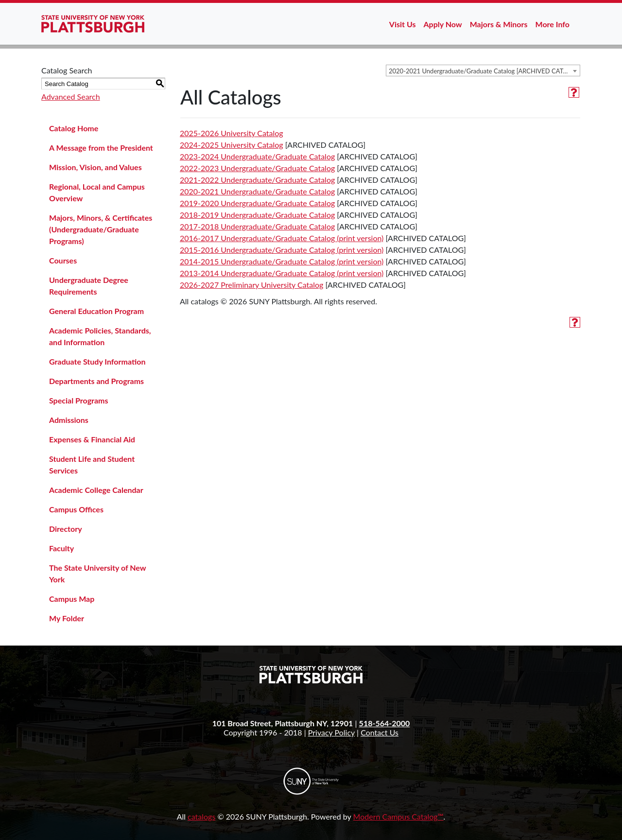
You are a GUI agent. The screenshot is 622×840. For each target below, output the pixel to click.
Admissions (69, 420)
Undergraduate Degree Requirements (89, 286)
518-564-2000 (385, 723)
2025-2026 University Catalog (232, 133)
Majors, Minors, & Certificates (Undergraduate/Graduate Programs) (101, 229)
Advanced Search (71, 96)
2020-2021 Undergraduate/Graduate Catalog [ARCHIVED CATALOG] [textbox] (484, 71)
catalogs (201, 816)
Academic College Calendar (96, 490)
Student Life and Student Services (92, 464)
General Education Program (96, 311)
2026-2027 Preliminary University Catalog (251, 285)
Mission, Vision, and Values (95, 167)
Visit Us (403, 24)
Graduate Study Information (97, 361)
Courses (63, 260)
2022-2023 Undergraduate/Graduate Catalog (257, 168)
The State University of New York (97, 573)
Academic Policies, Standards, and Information (100, 336)
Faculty (61, 548)
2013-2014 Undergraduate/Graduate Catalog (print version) (282, 273)
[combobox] (483, 70)
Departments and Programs (96, 381)
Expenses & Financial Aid (92, 439)
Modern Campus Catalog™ (398, 816)
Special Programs (79, 400)
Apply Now (443, 24)
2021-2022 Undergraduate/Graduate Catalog (257, 180)
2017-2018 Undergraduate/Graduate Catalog (257, 226)
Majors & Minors (499, 24)
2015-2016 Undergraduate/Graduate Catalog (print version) (282, 250)
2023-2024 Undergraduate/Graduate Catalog (257, 156)
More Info (553, 24)
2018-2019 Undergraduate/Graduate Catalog (257, 215)
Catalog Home (74, 128)
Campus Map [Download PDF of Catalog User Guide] (72, 599)
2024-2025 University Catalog (232, 145)
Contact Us (380, 732)
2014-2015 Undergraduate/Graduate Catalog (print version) (282, 261)
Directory (66, 529)
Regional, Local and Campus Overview (97, 192)
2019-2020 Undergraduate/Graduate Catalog (257, 203)
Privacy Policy (331, 732)
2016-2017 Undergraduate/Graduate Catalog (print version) (282, 238)
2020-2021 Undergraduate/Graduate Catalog (257, 191)
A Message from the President (101, 148)
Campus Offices (76, 509)
